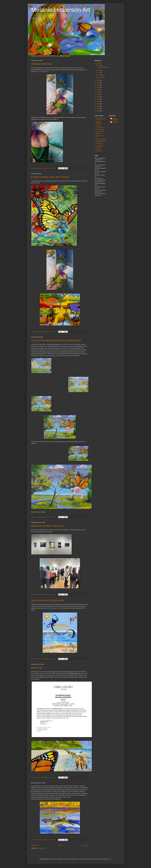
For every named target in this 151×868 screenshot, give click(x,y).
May (99, 70)
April (99, 73)
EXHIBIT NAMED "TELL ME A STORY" (50, 177)
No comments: (52, 168)
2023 (98, 85)
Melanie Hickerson (99, 123)
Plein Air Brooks (100, 132)
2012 (98, 111)
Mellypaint (115, 122)
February (101, 77)
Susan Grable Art (101, 139)
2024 (98, 83)
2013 (98, 109)
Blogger (109, 859)
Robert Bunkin (100, 129)
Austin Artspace (100, 127)
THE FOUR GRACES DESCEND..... (49, 601)
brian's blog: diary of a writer (101, 119)
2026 (98, 63)
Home (60, 845)
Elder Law (99, 134)
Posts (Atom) (42, 848)
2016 (98, 102)
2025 (98, 80)
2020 (98, 92)
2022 (98, 87)
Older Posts (85, 845)
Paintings (99, 125)
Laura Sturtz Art (100, 145)
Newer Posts (35, 845)
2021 (98, 90)
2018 (98, 97)
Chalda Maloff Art (101, 141)
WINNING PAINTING (41, 64)
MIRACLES (37, 668)
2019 (98, 94)
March (100, 75)
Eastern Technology (99, 150)
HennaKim (99, 147)
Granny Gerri (100, 143)
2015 (98, 104)
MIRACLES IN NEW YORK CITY (47, 526)
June (99, 65)
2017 (98, 99)
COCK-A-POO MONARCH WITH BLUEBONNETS (56, 341)
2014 (98, 106)
